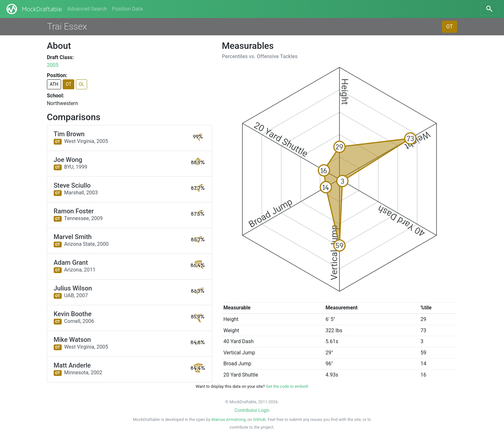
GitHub (259, 419)
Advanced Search (87, 9)
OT (449, 27)
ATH (54, 84)
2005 (53, 65)
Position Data (127, 9)
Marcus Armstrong (228, 419)
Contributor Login (252, 410)
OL (81, 84)
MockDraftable (34, 9)
